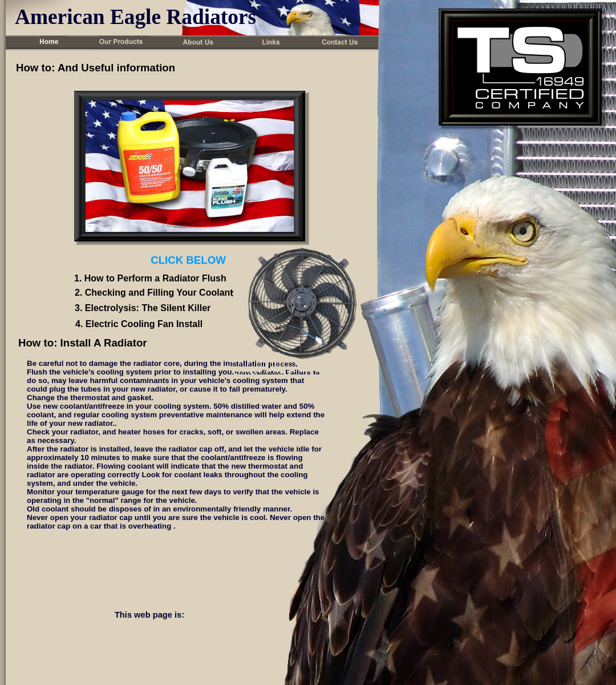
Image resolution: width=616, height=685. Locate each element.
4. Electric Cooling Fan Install (139, 324)
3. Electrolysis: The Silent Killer (143, 308)
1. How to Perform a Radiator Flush (150, 278)
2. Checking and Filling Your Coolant (154, 293)
